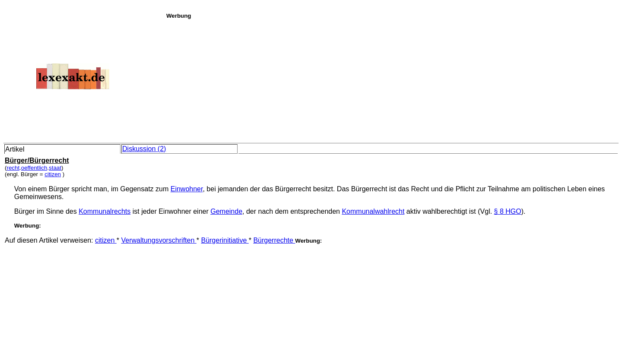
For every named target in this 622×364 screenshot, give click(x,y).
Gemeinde (226, 211)
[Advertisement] (392, 79)
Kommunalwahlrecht (373, 211)
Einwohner (187, 189)
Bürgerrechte (274, 240)
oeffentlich (34, 168)
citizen (53, 174)
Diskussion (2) (144, 149)
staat (55, 168)
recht (13, 168)
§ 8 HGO (508, 211)
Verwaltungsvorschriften (159, 240)
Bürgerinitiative (225, 240)
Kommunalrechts (105, 211)
